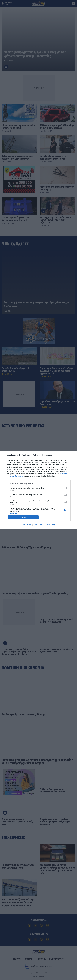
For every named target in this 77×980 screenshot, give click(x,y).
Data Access (38, 525)
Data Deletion (26, 525)
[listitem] (39, 484)
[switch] (66, 488)
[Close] (73, 455)
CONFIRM (23, 517)
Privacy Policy (50, 525)
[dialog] (38, 490)
